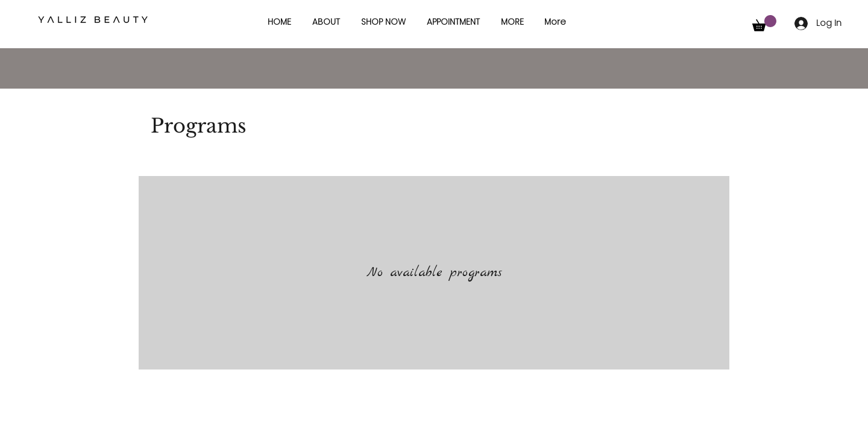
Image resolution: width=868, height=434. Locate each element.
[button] (512, 22)
